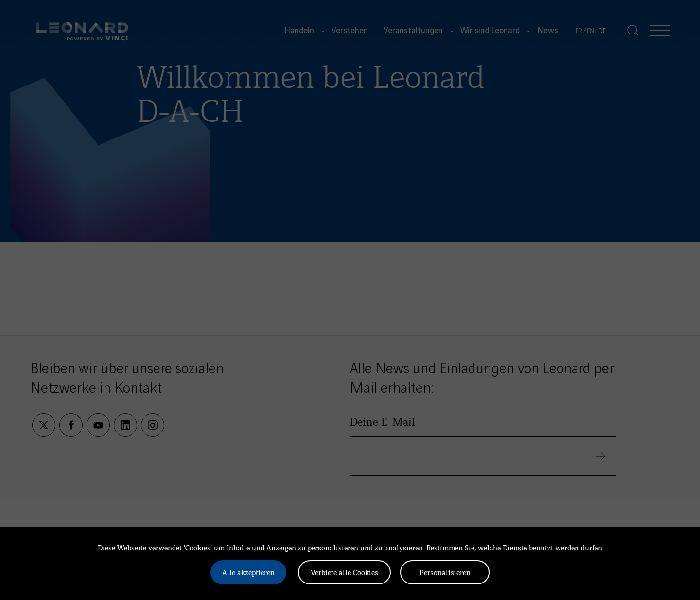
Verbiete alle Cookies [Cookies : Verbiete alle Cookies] (344, 572)
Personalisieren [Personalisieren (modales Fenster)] (445, 572)
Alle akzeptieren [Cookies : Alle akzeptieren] (248, 572)
